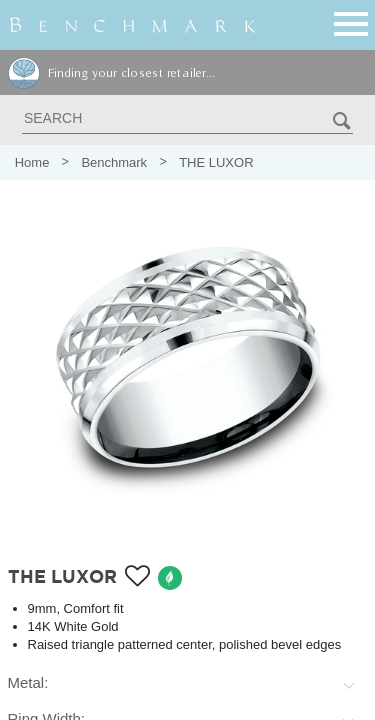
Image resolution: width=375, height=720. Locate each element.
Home (32, 162)
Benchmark (114, 162)
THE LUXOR (216, 162)
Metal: (28, 682)
